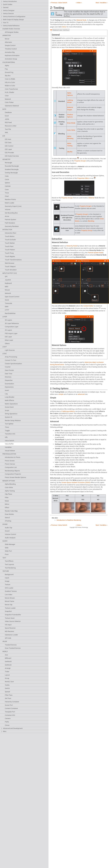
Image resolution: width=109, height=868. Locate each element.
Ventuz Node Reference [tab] (10, 26)
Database (8, 112)
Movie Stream (10, 598)
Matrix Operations (11, 404)
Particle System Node (95, 253)
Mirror (7, 504)
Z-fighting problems (68, 411)
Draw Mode (71, 123)
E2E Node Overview (12, 156)
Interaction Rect (10, 233)
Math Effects (9, 400)
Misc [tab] (4, 732)
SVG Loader (9, 588)
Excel (7, 116)
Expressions (9, 387)
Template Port (10, 712)
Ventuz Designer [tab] (8, 11)
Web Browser (10, 263)
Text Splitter (9, 424)
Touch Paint (9, 246)
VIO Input (8, 625)
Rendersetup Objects (12, 471)
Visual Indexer (10, 451)
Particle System (10, 220)
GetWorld (8, 662)
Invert (7, 390)
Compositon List (11, 467)
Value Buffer (9, 444)
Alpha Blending (10, 484)
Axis (6, 655)
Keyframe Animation (12, 56)
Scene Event (9, 407)
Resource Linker (11, 126)
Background (9, 574)
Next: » (101, 3)
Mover (7, 39)
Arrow (7, 216)
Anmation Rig (10, 52)
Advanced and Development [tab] (12, 728)
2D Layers (8, 330)
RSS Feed (8, 122)
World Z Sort (9, 682)
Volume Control (10, 534)
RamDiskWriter (10, 313)
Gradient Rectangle (12, 169)
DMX (7, 307)
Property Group (87, 230)
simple (61, 394)
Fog (6, 69)
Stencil (7, 518)
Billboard (8, 658)
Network (8, 293)
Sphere (7, 183)
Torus (7, 193)
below (64, 27)
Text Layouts (9, 564)
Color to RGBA (10, 79)
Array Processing (11, 357)
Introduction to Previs (13, 457)
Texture (8, 585)
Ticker (7, 672)
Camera (8, 718)
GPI (6, 277)
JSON (7, 119)
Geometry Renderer (12, 226)
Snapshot (8, 611)
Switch (7, 688)
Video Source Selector (13, 621)
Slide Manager (10, 544)
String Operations (11, 414)
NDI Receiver (9, 631)
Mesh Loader (10, 203)
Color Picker (9, 102)
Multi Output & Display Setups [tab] (12, 20)
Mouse (7, 290)
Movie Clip (9, 605)
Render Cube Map (11, 511)
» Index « (79, 3)
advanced (81, 394)
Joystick (8, 280)
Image (7, 581)
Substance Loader (11, 635)
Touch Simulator (11, 270)
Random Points (10, 199)
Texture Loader (10, 608)
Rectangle (8, 163)
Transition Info (10, 434)
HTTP (7, 310)
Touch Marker (10, 243)
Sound (7, 531)
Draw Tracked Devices (13, 648)
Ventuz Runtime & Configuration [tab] (13, 17)
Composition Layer (12, 327)
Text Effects (9, 561)
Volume (8, 209)
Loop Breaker (10, 397)
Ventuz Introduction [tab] (9, 2)
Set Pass (8, 698)
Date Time (8, 374)
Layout (7, 675)
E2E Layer (8, 149)
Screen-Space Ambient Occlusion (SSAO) (76, 482)
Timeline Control (11, 49)
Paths (7, 722)
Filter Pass (9, 695)
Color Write (9, 487)
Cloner (7, 725)
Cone (7, 190)
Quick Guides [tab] (6, 5)
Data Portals (9, 370)
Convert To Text (10, 360)
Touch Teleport (10, 267)
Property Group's (80, 161)
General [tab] (5, 8)
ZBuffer (70, 152)
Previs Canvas (10, 464)
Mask (7, 501)
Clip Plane (8, 494)
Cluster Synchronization (13, 364)
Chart (7, 196)
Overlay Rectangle (11, 173)
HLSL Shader (10, 92)
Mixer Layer (9, 340)
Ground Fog (9, 72)
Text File (8, 129)
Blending (91, 221)
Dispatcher (9, 380)
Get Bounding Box (11, 213)
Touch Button (10, 236)
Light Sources (10, 350)
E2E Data (8, 143)
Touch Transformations (13, 260)
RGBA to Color (10, 86)
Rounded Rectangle (12, 166)
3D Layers (8, 320)
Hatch (7, 578)
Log (6, 394)
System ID (8, 417)
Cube (7, 176)
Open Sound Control (12, 297)
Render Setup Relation (13, 421)
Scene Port (9, 705)
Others (7, 344)
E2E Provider (9, 153)
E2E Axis (8, 139)
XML (6, 133)
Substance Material (12, 106)
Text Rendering (10, 568)
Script (7, 410)
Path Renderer (10, 223)
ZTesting (8, 521)
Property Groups (67, 198)
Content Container (11, 708)
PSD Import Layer (11, 333)
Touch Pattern (10, 250)
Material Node (81, 20)
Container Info (10, 715)
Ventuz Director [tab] (7, 14)
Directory (8, 377)
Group (7, 678)
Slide (7, 548)
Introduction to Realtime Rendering (69, 520)
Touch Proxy (9, 253)
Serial (7, 300)
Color (7, 96)
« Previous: (59, 3)
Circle (7, 179)
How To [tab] (5, 23)
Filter (7, 497)
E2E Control (9, 146)
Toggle (7, 431)
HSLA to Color (10, 82)
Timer (7, 427)
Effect (7, 508)
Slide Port (8, 551)
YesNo (7, 685)
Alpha (7, 66)
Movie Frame (10, 601)
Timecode (8, 303)
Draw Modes (9, 514)
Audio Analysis (10, 538)
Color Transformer (11, 89)
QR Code (8, 638)
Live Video (9, 595)
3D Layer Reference (12, 323)
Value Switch (9, 441)
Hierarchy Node (72, 246)
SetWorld (8, 665)
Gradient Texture (11, 591)
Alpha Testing (10, 491)
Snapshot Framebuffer (13, 615)
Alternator (8, 42)
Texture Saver (10, 618)
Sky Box (8, 76)
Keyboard (8, 283)
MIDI (7, 287)
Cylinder (8, 186)
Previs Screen (10, 461)
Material (8, 99)
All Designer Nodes (12, 32)
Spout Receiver (10, 628)
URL (6, 437)
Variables (8, 447)
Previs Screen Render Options (15, 477)
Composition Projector (13, 474)
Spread (7, 692)
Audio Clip (8, 528)
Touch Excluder (10, 240)
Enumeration (9, 384)
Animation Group (11, 59)
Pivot (7, 554)
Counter (8, 367)
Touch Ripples (10, 256)
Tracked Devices (11, 645)
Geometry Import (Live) (13, 206)
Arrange (8, 668)
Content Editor (88, 306)
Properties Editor (83, 178)
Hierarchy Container (12, 702)
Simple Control (10, 45)
